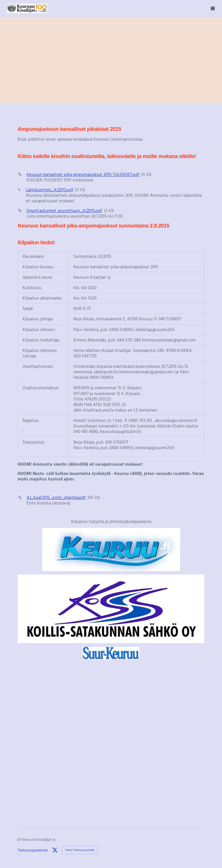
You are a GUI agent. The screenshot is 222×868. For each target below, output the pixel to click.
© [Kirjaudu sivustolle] (20, 839)
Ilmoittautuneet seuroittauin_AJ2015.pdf (64, 210)
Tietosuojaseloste (33, 850)
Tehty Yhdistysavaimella (80, 850)
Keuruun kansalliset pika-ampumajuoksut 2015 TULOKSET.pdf (83, 174)
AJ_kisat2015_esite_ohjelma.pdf (56, 497)
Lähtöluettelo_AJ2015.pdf (49, 190)
